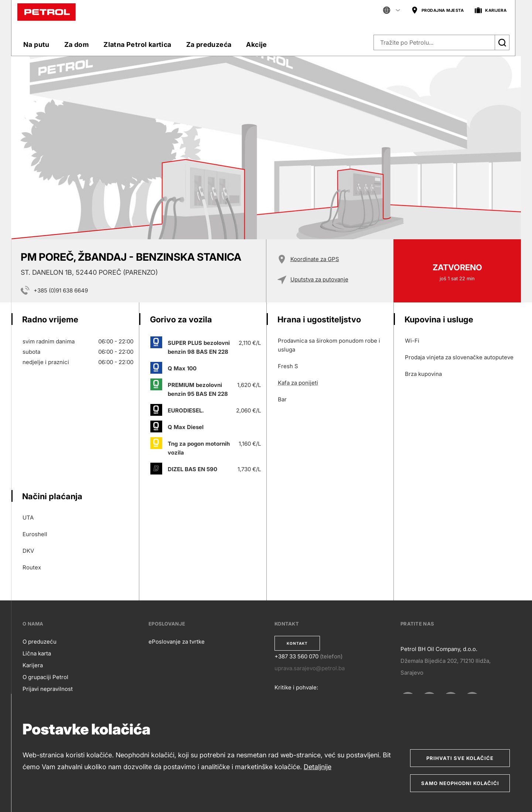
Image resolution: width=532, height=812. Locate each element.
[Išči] (502, 42)
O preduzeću (40, 642)
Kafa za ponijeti (298, 383)
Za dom (76, 44)
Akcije (256, 44)
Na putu (36, 44)
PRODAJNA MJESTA (438, 11)
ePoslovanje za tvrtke (177, 642)
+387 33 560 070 (296, 656)
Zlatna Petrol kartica (137, 44)
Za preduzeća (209, 44)
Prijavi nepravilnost (48, 689)
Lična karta (37, 653)
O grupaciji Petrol (45, 677)
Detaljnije (318, 767)
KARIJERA (491, 11)
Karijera (33, 665)
